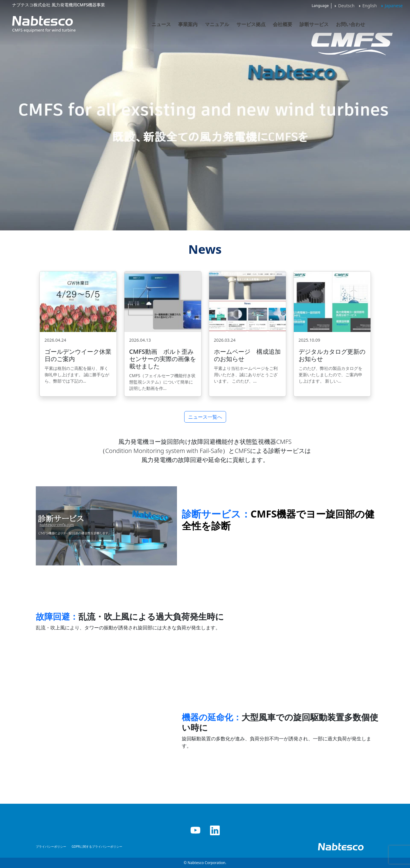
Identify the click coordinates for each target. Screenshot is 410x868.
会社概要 (283, 24)
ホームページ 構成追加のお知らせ (247, 355)
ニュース (161, 24)
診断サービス (314, 24)
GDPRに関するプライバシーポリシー (97, 846)
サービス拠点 (251, 24)
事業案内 (188, 24)
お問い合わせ (351, 24)
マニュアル (217, 24)
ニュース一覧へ (205, 417)
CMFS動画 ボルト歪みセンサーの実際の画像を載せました (163, 359)
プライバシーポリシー (51, 846)
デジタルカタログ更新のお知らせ (332, 355)
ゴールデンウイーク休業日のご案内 (78, 355)
